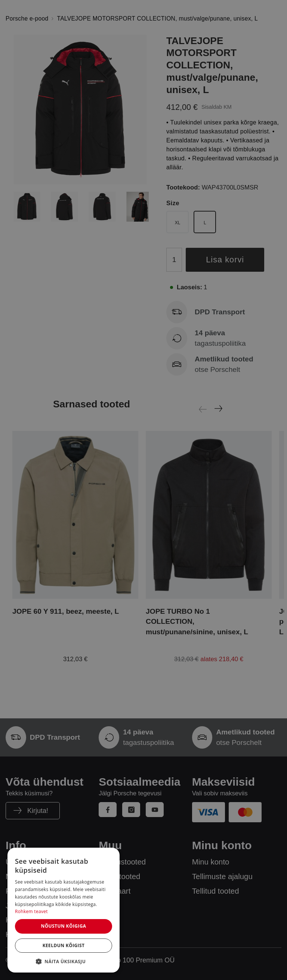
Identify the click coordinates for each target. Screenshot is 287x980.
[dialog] (64, 910)
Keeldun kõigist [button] (64, 945)
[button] (64, 961)
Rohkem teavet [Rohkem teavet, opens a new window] (31, 911)
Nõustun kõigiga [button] (63, 926)
